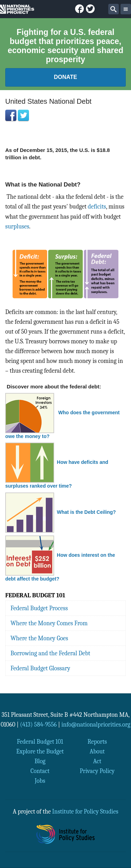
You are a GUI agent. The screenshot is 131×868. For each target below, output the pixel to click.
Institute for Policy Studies (85, 811)
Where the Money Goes (39, 638)
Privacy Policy (97, 771)
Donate (65, 77)
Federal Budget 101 (40, 742)
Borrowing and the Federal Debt (50, 653)
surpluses (17, 226)
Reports (97, 742)
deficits (97, 206)
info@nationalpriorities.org (96, 724)
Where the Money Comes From (49, 623)
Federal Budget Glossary (40, 668)
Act (97, 761)
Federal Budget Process (39, 608)
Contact (40, 771)
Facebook (11, 115)
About (97, 751)
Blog (40, 761)
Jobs (40, 781)
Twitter (23, 115)
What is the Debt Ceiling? (86, 512)
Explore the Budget (40, 751)
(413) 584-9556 (38, 724)
